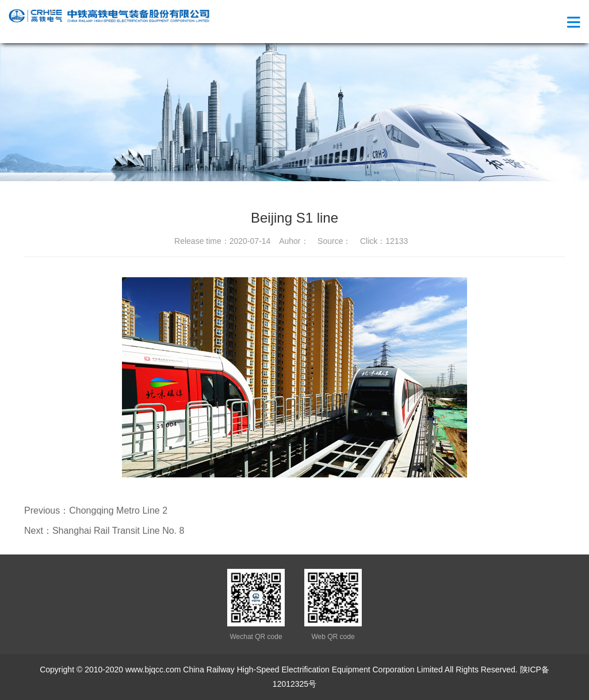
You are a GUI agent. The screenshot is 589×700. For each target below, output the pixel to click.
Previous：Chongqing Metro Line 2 (96, 510)
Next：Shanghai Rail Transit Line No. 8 (104, 531)
